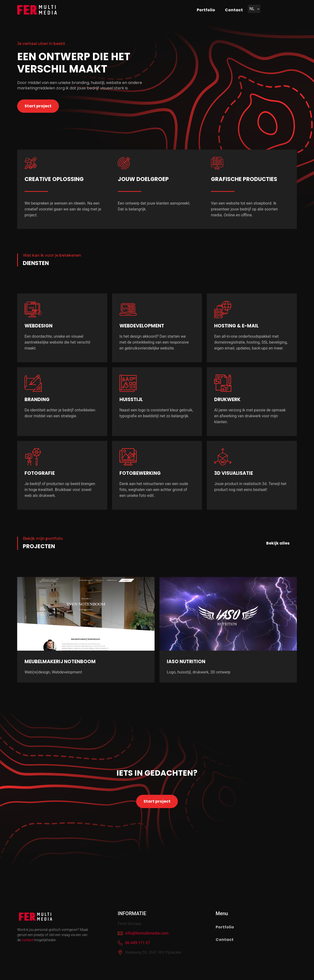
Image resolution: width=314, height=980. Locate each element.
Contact (234, 10)
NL (252, 9)
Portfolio (206, 10)
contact (27, 940)
